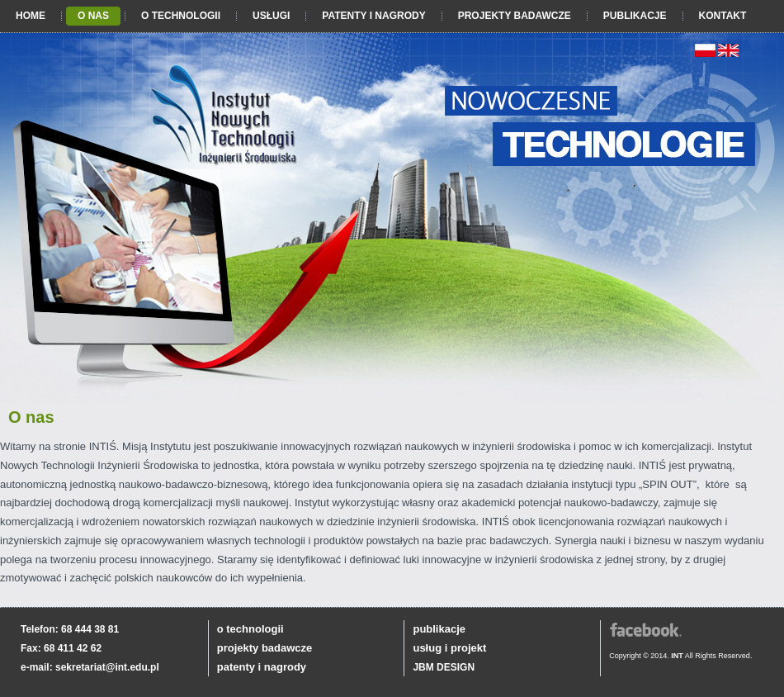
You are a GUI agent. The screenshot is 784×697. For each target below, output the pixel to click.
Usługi (271, 16)
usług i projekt (449, 648)
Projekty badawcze (515, 16)
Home (31, 16)
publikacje (439, 629)
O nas (93, 16)
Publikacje (635, 16)
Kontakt (723, 16)
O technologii (181, 16)
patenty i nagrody (262, 667)
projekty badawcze (265, 648)
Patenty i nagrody (373, 16)
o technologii (250, 629)
